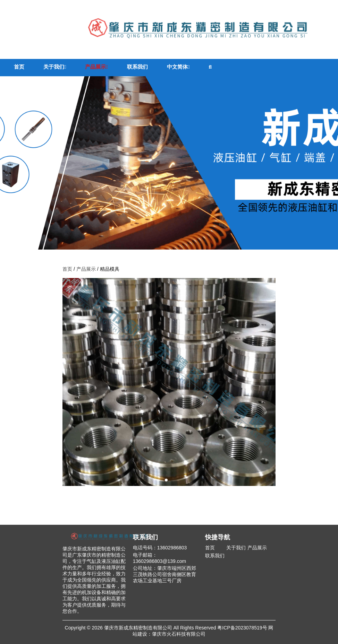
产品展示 (96, 67)
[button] (166, 480)
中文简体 (178, 67)
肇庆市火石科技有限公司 (179, 634)
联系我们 (137, 67)
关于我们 (55, 67)
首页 (19, 67)
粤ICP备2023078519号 (242, 628)
